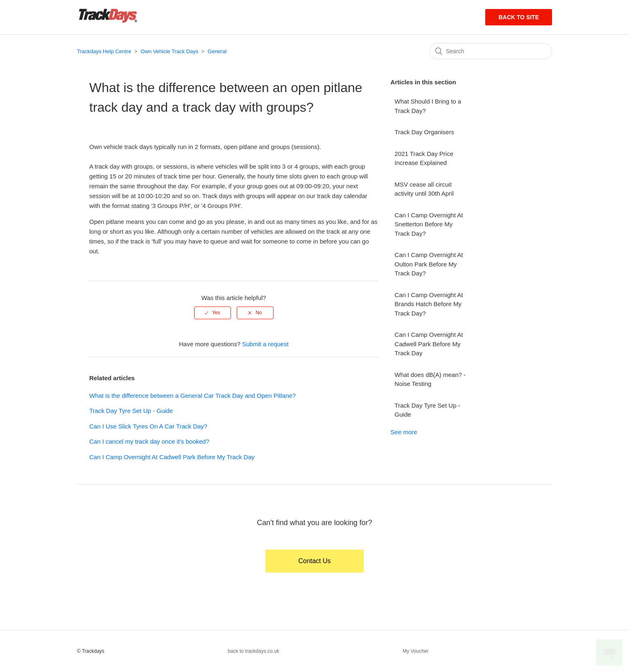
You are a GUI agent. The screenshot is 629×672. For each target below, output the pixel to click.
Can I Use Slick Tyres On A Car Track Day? (148, 426)
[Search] (491, 51)
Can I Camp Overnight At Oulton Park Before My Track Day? (429, 264)
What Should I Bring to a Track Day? (428, 106)
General (217, 51)
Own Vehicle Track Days (169, 51)
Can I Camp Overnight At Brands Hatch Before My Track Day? (429, 304)
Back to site (519, 17)
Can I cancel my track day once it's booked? (149, 441)
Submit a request (265, 344)
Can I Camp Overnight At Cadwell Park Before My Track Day (172, 457)
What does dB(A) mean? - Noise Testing (430, 379)
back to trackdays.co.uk (253, 651)
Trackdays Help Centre (104, 51)
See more (404, 432)
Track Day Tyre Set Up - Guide (131, 411)
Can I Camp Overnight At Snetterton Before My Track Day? (429, 224)
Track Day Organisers (424, 132)
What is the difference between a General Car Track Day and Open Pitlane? (192, 396)
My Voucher (415, 651)
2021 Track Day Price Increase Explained (424, 158)
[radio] (213, 313)
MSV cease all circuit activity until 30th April (424, 189)
